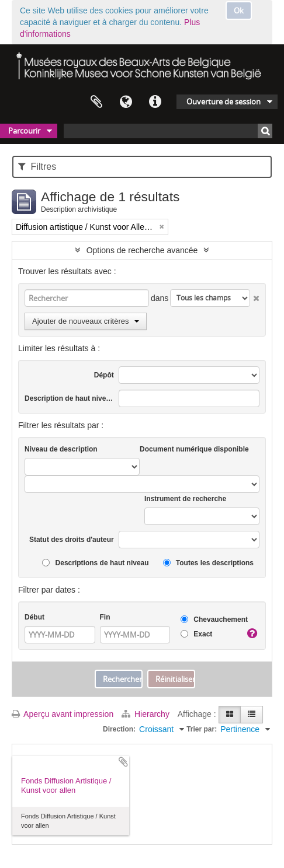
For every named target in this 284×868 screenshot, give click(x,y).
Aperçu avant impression (63, 714)
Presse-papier (96, 102)
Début (34, 617)
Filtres (37, 167)
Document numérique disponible (194, 449)
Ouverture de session (224, 101)
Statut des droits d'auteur (72, 540)
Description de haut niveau (69, 398)
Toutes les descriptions (208, 563)
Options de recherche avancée (142, 250)
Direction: (119, 729)
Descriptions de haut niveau (95, 563)
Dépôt (104, 375)
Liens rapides (155, 102)
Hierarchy (147, 714)
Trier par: (202, 729)
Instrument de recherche (185, 499)
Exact (196, 634)
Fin (105, 617)
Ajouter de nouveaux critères (86, 321)
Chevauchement (214, 620)
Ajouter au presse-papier (123, 762)
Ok (239, 10)
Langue (126, 102)
